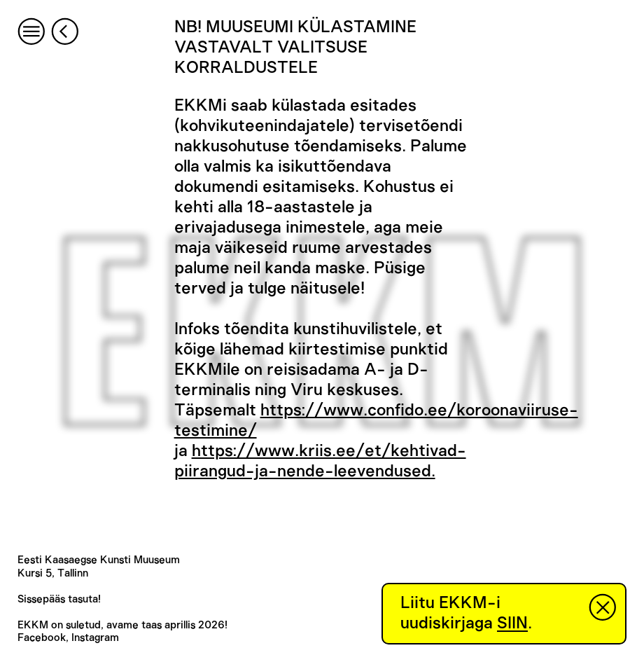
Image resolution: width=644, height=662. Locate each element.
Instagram (95, 638)
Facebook (42, 638)
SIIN (512, 623)
